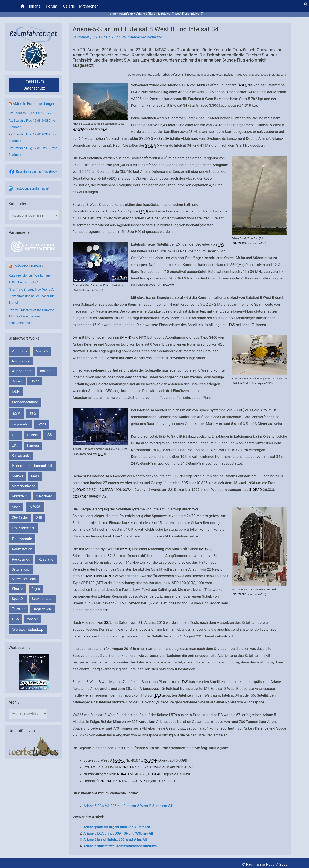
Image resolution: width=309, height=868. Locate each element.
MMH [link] (126, 335)
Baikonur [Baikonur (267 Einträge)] (47, 368)
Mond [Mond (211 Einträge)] (16, 505)
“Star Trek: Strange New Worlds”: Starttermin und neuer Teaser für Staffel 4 (32, 294)
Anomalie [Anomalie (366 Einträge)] (20, 349)
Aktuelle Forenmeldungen (34, 102)
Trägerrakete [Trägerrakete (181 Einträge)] (43, 606)
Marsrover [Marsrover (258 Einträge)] (20, 493)
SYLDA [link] (145, 137)
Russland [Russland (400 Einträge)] (46, 557)
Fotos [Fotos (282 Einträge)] (42, 421)
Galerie (69, 5)
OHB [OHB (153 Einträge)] (39, 515)
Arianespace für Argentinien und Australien (117, 824)
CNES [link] (82, 127)
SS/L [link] (101, 452)
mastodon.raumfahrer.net (32, 186)
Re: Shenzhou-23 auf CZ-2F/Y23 (31, 111)
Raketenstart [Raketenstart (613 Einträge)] (23, 525)
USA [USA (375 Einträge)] (15, 616)
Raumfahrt (81, 36)
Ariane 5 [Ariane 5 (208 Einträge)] (42, 349)
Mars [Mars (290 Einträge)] (35, 474)
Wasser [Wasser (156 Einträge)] (33, 616)
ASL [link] (242, 83)
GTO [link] (163, 156)
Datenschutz (34, 86)
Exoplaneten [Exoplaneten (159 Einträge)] (21, 422)
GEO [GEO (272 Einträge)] (15, 432)
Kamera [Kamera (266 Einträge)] (33, 443)
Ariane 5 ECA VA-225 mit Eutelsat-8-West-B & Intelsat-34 (129, 803)
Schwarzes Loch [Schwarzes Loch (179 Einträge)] (24, 576)
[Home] (23, 5)
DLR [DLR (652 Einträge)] (16, 389)
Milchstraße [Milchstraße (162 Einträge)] (44, 493)
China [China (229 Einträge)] (35, 378)
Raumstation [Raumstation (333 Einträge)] (22, 547)
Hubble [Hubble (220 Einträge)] (32, 432)
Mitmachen (89, 5)
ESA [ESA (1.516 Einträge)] (17, 411)
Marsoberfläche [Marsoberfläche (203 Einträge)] (23, 483)
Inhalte (35, 5)
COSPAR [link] (106, 487)
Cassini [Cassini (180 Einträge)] (17, 378)
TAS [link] (144, 209)
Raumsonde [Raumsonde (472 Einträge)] (22, 536)
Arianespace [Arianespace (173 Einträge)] (21, 358)
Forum (52, 5)
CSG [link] (104, 127)
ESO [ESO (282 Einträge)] (33, 411)
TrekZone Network (28, 264)
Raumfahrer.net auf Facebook (37, 169)
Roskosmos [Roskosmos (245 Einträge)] (21, 557)
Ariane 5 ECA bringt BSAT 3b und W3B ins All (118, 830)
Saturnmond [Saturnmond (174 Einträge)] (21, 567)
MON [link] (205, 546)
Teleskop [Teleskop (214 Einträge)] (19, 606)
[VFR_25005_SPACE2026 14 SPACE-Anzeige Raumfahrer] (34, 669)
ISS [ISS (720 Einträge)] (49, 432)
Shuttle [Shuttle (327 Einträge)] (18, 586)
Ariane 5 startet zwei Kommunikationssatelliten (120, 843)
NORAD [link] (80, 487)
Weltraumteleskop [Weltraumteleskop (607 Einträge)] (28, 627)
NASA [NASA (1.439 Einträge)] (35, 504)
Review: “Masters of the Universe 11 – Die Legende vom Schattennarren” (32, 314)
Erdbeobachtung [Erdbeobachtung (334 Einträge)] (25, 399)
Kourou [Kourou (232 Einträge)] (17, 474)
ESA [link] (75, 127)
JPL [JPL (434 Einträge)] (15, 443)
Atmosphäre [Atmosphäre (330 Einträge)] (22, 368)
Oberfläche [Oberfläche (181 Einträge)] (20, 515)
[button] (306, 3)
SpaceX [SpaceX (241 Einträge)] (18, 596)
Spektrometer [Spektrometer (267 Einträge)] (42, 596)
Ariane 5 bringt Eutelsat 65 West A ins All (115, 836)
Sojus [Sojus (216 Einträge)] (36, 586)
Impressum (34, 80)
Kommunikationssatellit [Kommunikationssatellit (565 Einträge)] (32, 463)
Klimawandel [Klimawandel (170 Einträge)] (21, 453)
